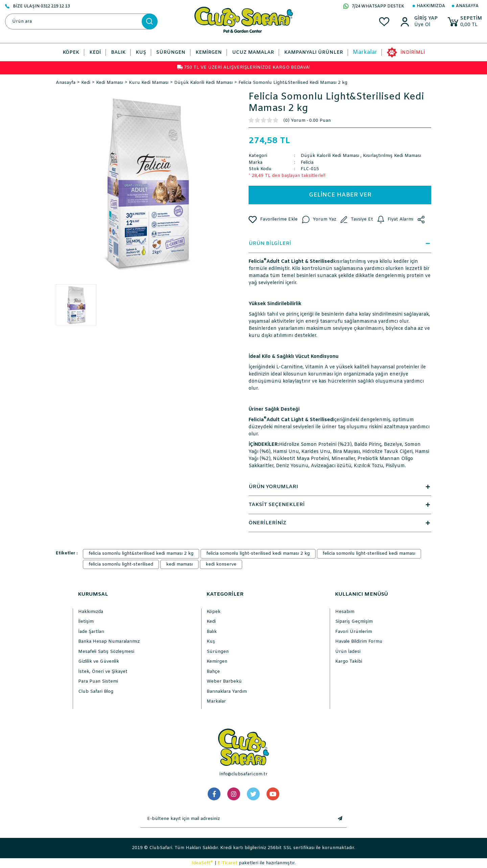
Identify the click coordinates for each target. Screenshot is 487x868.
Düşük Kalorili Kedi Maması (330, 156)
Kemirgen (217, 661)
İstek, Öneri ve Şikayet (103, 672)
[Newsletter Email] (237, 819)
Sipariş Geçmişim (354, 622)
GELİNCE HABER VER (340, 195)
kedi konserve (221, 564)
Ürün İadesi (348, 652)
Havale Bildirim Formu (359, 642)
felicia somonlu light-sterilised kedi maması (369, 554)
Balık (212, 632)
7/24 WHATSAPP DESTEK (374, 7)
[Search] (81, 21)
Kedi (211, 622)
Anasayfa (467, 6)
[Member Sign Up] (425, 25)
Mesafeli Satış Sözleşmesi (106, 652)
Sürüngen (218, 652)
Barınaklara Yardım (227, 692)
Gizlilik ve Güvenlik (99, 661)
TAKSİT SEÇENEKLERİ (340, 505)
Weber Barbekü (224, 681)
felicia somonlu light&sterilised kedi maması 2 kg (141, 554)
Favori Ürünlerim (354, 632)
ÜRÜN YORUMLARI (340, 487)
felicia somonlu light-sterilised (121, 564)
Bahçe (213, 672)
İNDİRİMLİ (413, 53)
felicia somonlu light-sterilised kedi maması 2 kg (258, 554)
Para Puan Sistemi (98, 681)
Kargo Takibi (349, 661)
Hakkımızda (431, 6)
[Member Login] (425, 19)
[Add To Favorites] (273, 220)
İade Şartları (91, 632)
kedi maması (179, 564)
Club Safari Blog (96, 692)
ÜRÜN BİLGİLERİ (340, 244)
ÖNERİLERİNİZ (340, 523)
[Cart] (464, 22)
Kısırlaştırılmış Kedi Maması (392, 156)
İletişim (86, 622)
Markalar (365, 52)
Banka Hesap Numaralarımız (109, 642)
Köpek (214, 612)
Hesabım (345, 612)
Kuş (211, 642)
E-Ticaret (227, 863)
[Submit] (340, 819)
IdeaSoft (202, 863)
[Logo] (244, 20)
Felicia (307, 163)
